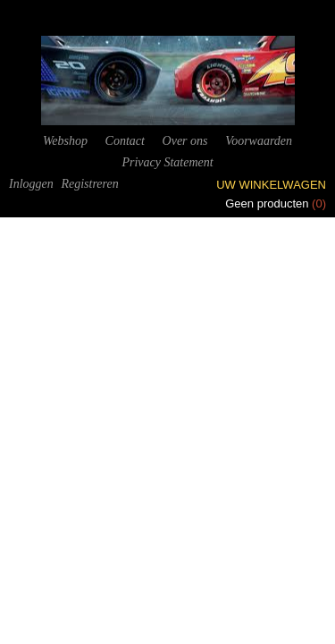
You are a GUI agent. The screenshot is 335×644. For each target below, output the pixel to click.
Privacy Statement (167, 162)
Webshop (65, 141)
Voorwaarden (259, 141)
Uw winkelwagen (271, 185)
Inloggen (31, 184)
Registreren (89, 184)
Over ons (185, 141)
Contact (125, 141)
